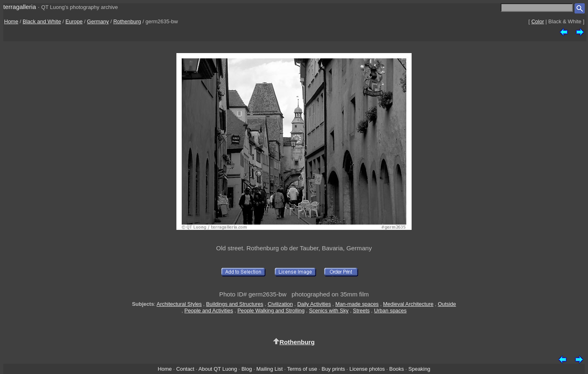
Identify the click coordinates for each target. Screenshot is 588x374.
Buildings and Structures (235, 304)
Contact (185, 369)
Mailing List (270, 369)
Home (11, 21)
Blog (247, 369)
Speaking (419, 369)
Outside (447, 304)
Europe (74, 21)
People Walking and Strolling (271, 311)
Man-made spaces (357, 304)
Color (538, 21)
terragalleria (20, 7)
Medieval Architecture (408, 304)
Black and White (42, 21)
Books (396, 369)
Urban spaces (390, 311)
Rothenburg (127, 21)
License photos (367, 369)
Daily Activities (314, 304)
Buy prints (333, 369)
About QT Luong (218, 369)
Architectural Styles (179, 304)
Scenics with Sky (329, 311)
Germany (98, 21)
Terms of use (302, 369)
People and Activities (209, 311)
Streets (361, 311)
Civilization (280, 304)
